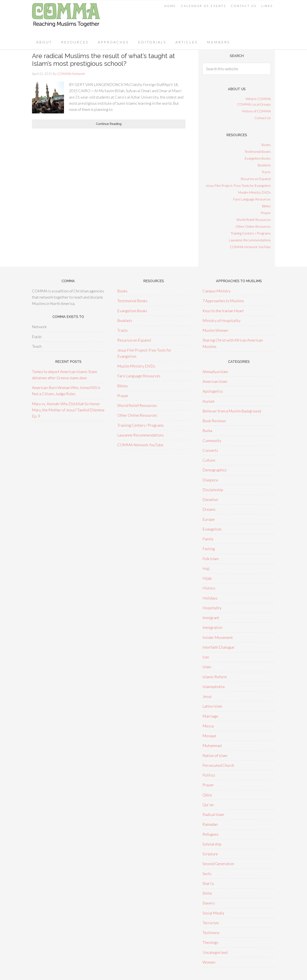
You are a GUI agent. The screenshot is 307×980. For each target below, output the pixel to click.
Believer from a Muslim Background (232, 411)
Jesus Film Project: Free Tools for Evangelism (238, 185)
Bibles (266, 206)
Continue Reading (109, 124)
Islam (207, 667)
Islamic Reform (215, 677)
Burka (207, 431)
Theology (210, 942)
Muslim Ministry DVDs (254, 192)
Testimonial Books (258, 151)
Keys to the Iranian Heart (223, 311)
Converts (210, 450)
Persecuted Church (218, 765)
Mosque (209, 736)
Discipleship (213, 490)
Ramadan (210, 824)
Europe (209, 519)
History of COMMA (256, 111)
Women (209, 962)
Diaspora (210, 480)
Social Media (213, 913)
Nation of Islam (215, 755)
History (209, 588)
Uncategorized (215, 952)
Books (266, 145)
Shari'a (208, 883)
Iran (206, 657)
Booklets (264, 165)
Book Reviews (214, 421)
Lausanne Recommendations (250, 240)
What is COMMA (258, 99)
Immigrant (211, 618)
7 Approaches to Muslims (223, 301)
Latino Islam (212, 706)
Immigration (212, 627)
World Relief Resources (254, 220)
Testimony (211, 933)
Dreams (209, 509)
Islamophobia (214, 687)
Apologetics (213, 391)
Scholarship (212, 844)
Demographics (215, 470)
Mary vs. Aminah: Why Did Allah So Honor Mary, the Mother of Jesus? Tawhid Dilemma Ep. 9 (68, 410)
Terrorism (211, 923)
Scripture (210, 854)
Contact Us (263, 118)
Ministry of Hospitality (222, 320)
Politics (209, 775)
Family (208, 539)
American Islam (215, 381)
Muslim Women (215, 330)
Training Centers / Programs (251, 233)
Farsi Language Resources (252, 199)
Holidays (210, 598)
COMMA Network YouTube (250, 247)
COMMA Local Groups (254, 104)
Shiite (207, 893)
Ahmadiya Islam (215, 372)
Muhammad (212, 745)
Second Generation (218, 864)
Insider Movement (218, 637)
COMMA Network (66, 18)
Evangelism (212, 529)
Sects (207, 874)
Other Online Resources (253, 226)
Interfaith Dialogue (218, 647)
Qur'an (208, 805)
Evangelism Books (258, 158)
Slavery (209, 903)
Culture (209, 460)
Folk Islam (211, 559)
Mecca (208, 726)
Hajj (206, 568)
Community (212, 441)
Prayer (266, 213)
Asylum (209, 401)
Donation (210, 499)
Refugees (211, 834)
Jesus (207, 696)
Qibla (207, 795)
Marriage (210, 716)
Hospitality (212, 608)
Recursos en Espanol (256, 179)
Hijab (207, 578)
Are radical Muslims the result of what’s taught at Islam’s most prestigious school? (104, 60)
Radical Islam (213, 814)
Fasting (209, 549)
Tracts (266, 172)
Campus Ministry (217, 291)
